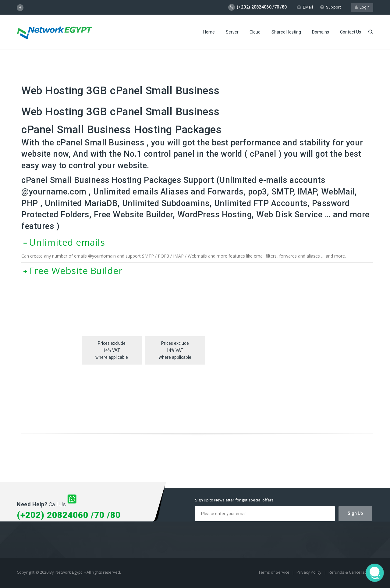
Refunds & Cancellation (350, 572)
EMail (305, 7)
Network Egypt (69, 572)
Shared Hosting (286, 32)
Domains (321, 32)
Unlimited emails (63, 242)
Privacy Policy (309, 572)
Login (362, 7)
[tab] (197, 242)
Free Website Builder (72, 271)
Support (330, 7)
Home (209, 32)
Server (232, 32)
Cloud (255, 32)
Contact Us (351, 32)
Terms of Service (274, 572)
